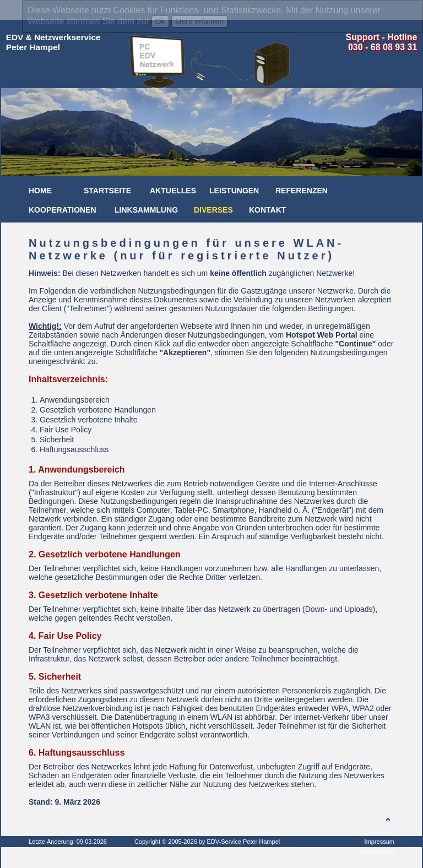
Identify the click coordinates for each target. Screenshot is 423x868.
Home (40, 191)
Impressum (379, 842)
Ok (160, 21)
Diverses (213, 210)
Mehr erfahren (199, 21)
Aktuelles (173, 191)
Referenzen (302, 191)
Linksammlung (146, 210)
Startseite (107, 191)
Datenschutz (378, 851)
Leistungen (234, 191)
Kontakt (267, 210)
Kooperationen (63, 210)
